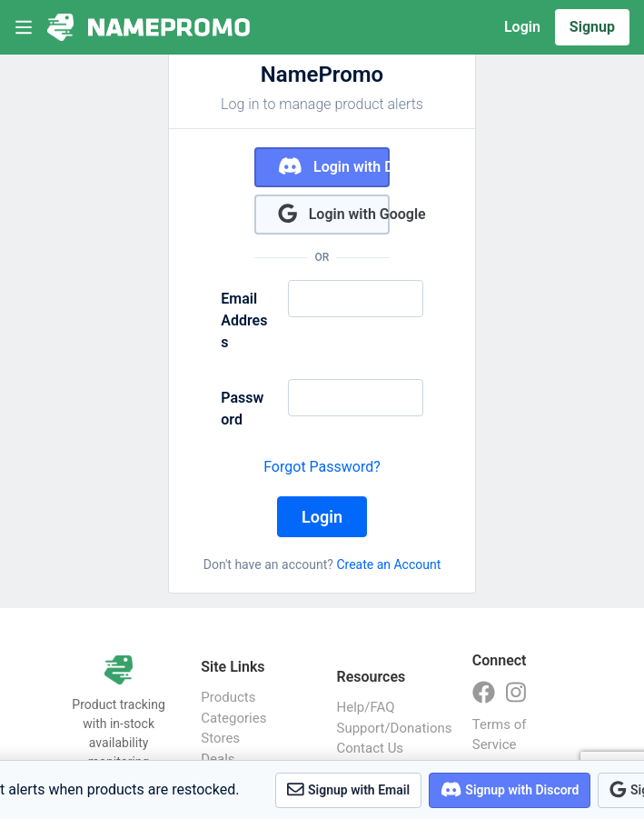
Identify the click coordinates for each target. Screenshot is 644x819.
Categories (233, 718)
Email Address (244, 320)
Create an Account (388, 564)
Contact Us (371, 748)
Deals (218, 759)
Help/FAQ (366, 707)
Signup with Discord (510, 789)
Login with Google (333, 213)
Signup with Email (348, 789)
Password (242, 409)
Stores (220, 738)
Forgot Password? (322, 467)
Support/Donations (386, 728)
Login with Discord (333, 166)
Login (522, 27)
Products (228, 697)
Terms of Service (500, 735)
